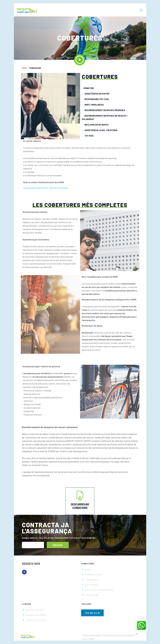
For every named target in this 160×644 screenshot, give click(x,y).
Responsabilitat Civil (93, 580)
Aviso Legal (88, 639)
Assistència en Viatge (93, 574)
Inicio (24, 68)
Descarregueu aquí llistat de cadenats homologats (46, 188)
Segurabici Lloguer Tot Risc (36, 620)
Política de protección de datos (119, 635)
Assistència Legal (92, 595)
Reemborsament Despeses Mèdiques (99, 590)
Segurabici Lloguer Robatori (36, 615)
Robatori (88, 569)
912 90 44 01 (93, 613)
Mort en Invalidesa (92, 585)
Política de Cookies (92, 635)
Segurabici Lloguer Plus (35, 610)
